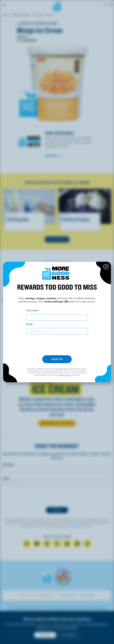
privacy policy (64, 375)
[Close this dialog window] (106, 267)
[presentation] (57, 345)
